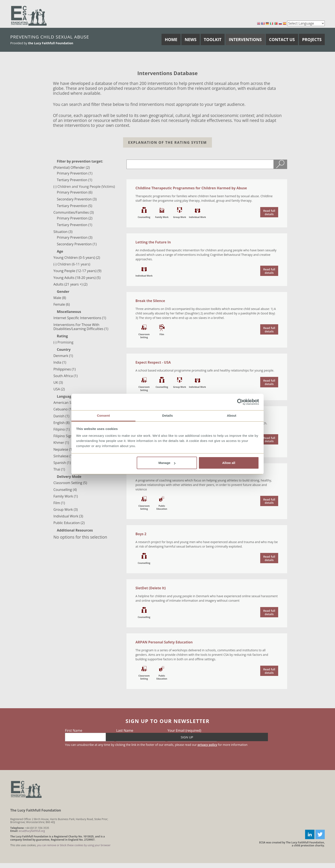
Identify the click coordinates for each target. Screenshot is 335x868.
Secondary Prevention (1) (77, 244)
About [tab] (232, 415)
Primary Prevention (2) (75, 218)
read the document (269, 212)
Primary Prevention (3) (75, 237)
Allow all (229, 463)
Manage (167, 463)
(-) (55, 187)
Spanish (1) (62, 463)
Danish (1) (61, 416)
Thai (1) (59, 469)
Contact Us (282, 39)
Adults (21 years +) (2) (70, 284)
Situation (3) (63, 232)
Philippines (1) (65, 369)
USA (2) (59, 389)
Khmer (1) (61, 443)
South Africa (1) (65, 376)
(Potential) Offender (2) (72, 167)
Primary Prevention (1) (75, 173)
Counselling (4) (65, 490)
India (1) (60, 362)
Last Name (125, 730)
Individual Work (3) (68, 516)
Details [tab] (167, 415)
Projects (312, 39)
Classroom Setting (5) (70, 483)
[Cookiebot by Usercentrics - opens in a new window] (240, 402)
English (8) (62, 423)
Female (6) (62, 304)
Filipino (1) (62, 429)
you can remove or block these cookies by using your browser (74, 845)
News (190, 39)
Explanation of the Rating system (167, 142)
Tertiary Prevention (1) (75, 180)
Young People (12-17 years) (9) (77, 271)
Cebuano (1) (63, 409)
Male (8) (60, 298)
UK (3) (58, 382)
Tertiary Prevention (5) (75, 206)
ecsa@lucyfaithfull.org (32, 831)
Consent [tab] (104, 415)
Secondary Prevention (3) (77, 199)
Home (171, 39)
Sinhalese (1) (63, 456)
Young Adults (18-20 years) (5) (77, 278)
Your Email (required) (184, 730)
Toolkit (213, 39)
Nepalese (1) (63, 449)
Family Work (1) (66, 496)
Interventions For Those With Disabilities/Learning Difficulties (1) (81, 327)
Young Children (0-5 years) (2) (77, 258)
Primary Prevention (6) (75, 192)
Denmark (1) (63, 356)
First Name (74, 730)
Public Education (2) (69, 523)
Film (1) (59, 503)
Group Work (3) (66, 510)
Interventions (245, 39)
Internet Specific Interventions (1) (80, 318)
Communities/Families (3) (74, 212)
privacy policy (207, 745)
